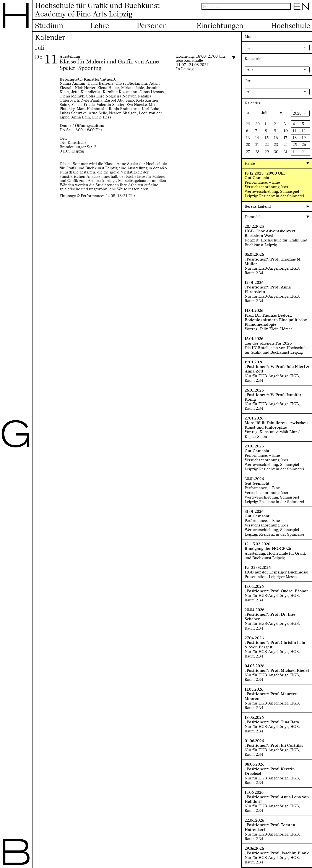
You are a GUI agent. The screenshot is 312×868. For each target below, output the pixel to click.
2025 (297, 113)
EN (301, 6)
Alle (250, 70)
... (248, 47)
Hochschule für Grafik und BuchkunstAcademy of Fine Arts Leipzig (97, 10)
